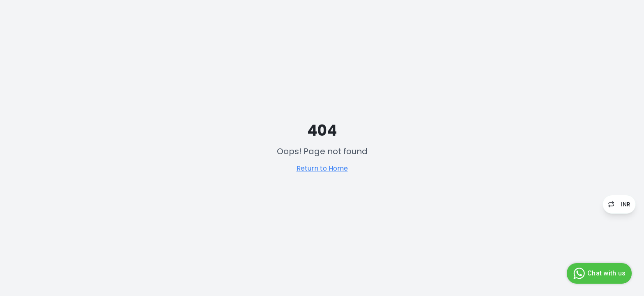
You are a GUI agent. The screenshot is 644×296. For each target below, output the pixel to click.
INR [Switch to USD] (619, 204)
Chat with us (598, 273)
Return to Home (322, 168)
